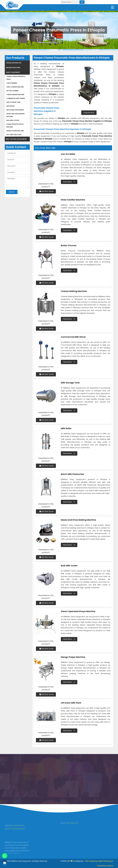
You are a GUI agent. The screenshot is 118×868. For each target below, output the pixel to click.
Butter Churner (12, 91)
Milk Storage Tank (13, 102)
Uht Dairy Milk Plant (14, 135)
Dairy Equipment (13, 72)
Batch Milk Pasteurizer (15, 110)
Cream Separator (14, 63)
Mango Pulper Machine (15, 131)
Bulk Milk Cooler (13, 120)
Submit (12, 192)
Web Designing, (91, 861)
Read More (69, 182)
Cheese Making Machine (15, 95)
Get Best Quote (46, 191)
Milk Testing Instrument (16, 139)
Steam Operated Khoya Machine (15, 126)
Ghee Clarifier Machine (15, 87)
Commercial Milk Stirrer (16, 98)
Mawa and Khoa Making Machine (16, 115)
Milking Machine (13, 68)
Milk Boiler (10, 106)
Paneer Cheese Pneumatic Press (16, 78)
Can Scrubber (12, 83)
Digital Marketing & (106, 861)
